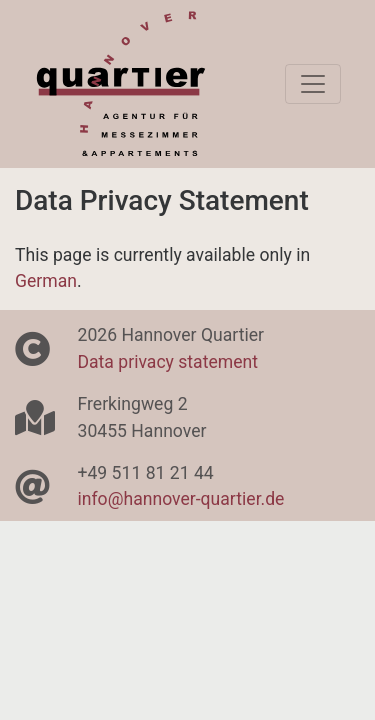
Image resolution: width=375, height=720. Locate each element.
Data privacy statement (168, 362)
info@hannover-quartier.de (181, 499)
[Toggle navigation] (313, 84)
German (46, 281)
